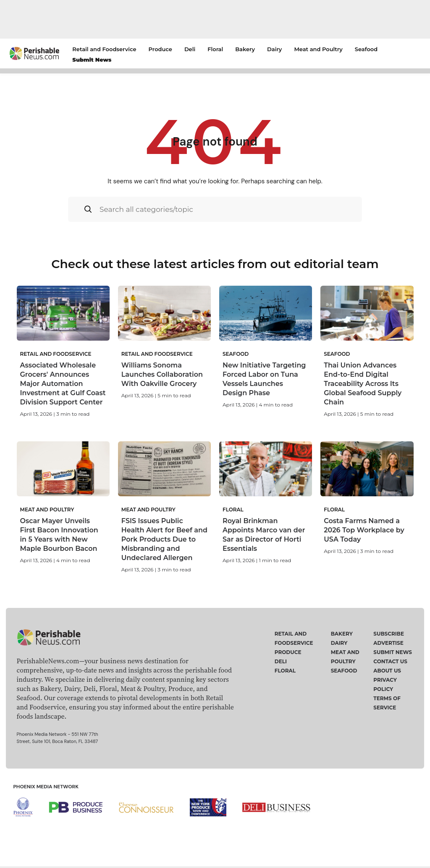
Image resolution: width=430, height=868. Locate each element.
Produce (160, 49)
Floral (215, 49)
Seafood (366, 49)
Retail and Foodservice (104, 49)
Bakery (245, 49)
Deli (190, 49)
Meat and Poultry (318, 49)
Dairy (274, 49)
